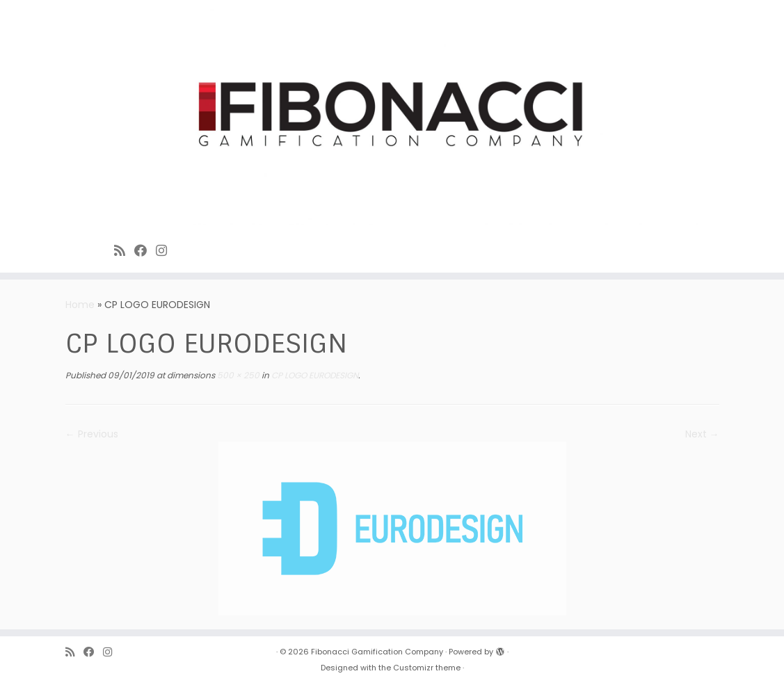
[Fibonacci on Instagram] (166, 251)
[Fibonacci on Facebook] (145, 251)
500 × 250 (237, 375)
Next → (702, 434)
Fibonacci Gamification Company (377, 652)
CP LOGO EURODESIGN (314, 375)
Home (80, 305)
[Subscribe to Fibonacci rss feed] (124, 251)
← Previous (92, 434)
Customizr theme (427, 668)
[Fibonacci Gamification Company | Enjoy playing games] (392, 116)
